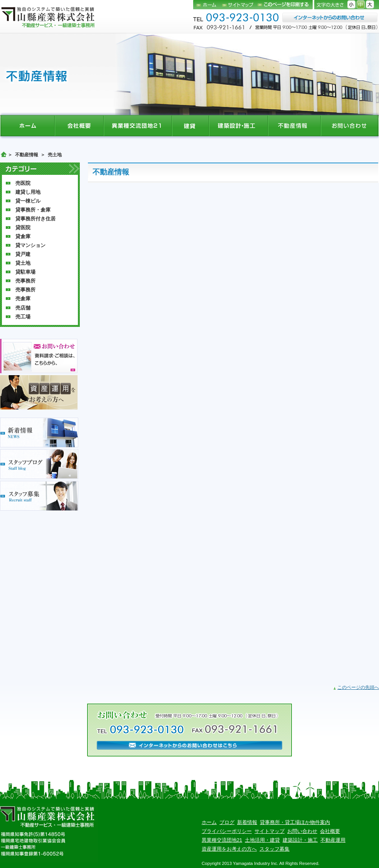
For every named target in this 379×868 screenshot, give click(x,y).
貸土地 (23, 263)
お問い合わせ (302, 831)
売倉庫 (23, 299)
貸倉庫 (23, 236)
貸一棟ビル (28, 201)
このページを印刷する (285, 5)
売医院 (23, 183)
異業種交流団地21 (222, 840)
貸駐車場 (25, 272)
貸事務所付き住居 (35, 219)
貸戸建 (23, 254)
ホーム (208, 5)
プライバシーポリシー (227, 831)
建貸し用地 (28, 192)
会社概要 (330, 831)
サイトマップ (240, 5)
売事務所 (25, 281)
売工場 (23, 317)
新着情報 (247, 822)
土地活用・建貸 (262, 840)
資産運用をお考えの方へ (229, 849)
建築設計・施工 (300, 840)
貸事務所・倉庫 (33, 210)
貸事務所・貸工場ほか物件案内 (295, 822)
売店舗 (23, 308)
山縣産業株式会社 (49, 17)
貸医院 (23, 228)
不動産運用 (333, 840)
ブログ (227, 822)
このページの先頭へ (358, 687)
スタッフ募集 (275, 849)
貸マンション (30, 245)
